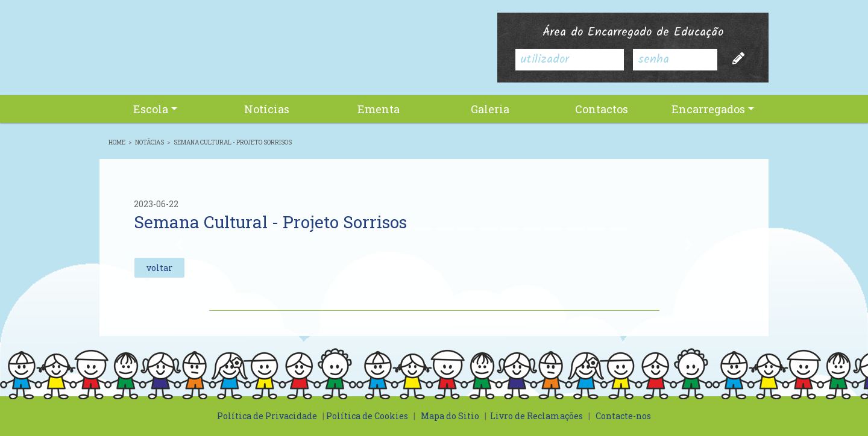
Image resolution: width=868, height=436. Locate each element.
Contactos (602, 109)
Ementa (379, 109)
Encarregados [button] (708, 109)
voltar (159, 268)
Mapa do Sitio (450, 416)
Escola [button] (151, 109)
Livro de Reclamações (536, 416)
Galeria (490, 109)
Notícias (267, 109)
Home (117, 142)
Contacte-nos (623, 416)
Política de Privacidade (267, 416)
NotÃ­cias (149, 142)
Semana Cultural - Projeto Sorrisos (233, 142)
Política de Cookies (367, 416)
